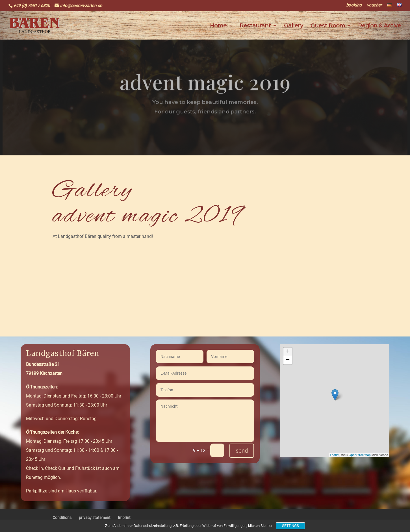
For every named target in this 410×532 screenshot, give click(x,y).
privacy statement (95, 518)
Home (218, 26)
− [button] (288, 360)
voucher (374, 5)
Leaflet (335, 455)
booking (354, 5)
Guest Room (328, 26)
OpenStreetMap (360, 455)
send (242, 451)
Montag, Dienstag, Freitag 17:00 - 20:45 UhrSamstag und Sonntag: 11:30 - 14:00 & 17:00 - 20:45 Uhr (72, 446)
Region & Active (379, 26)
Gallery (294, 26)
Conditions (62, 518)
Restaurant (255, 26)
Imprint (124, 518)
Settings (290, 526)
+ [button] (288, 352)
